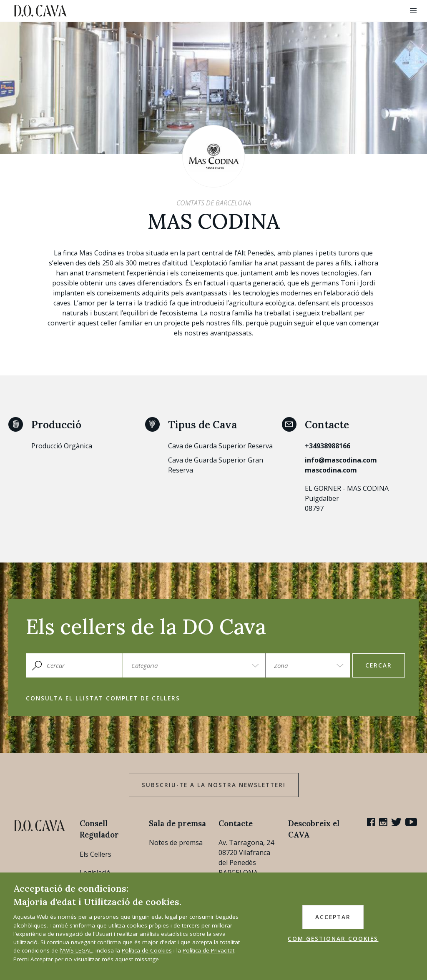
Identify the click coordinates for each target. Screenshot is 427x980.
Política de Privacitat (208, 950)
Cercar (379, 665)
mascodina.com (331, 470)
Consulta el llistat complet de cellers (103, 698)
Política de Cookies (147, 950)
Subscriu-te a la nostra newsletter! (214, 785)
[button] (413, 11)
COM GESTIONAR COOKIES (333, 939)
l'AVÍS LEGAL (76, 950)
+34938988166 (328, 446)
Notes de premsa (176, 842)
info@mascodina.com (341, 460)
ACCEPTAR (333, 917)
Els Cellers (95, 854)
